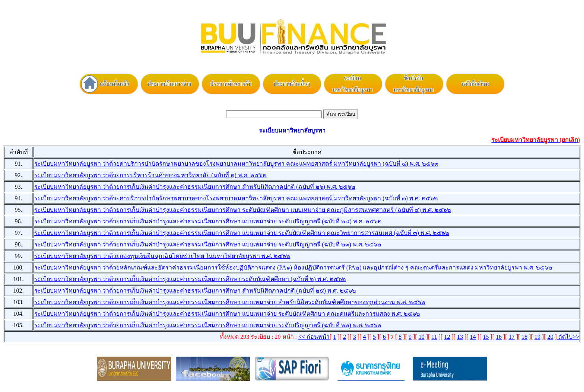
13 (460, 337)
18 (524, 337)
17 (512, 337)
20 (550, 337)
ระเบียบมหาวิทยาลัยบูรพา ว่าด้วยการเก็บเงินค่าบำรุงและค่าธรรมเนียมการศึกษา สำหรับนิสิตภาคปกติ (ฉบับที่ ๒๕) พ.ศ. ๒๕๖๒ (195, 291)
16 (499, 337)
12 (447, 337)
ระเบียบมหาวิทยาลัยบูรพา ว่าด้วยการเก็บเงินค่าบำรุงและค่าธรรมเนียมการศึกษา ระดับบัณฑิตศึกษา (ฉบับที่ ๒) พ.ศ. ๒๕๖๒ (190, 279)
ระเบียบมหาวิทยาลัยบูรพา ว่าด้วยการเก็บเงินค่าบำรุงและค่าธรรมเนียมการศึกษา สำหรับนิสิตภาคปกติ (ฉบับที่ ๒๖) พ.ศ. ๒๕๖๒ (195, 187)
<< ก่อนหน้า (314, 337)
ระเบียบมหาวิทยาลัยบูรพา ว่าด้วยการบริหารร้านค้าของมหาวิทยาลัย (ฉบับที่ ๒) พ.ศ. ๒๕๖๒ (150, 175)
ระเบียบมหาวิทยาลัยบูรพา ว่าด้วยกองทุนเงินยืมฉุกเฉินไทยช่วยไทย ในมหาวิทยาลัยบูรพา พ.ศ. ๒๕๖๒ (162, 256)
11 (434, 337)
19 (537, 337)
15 (486, 337)
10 (422, 337)
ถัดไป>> (568, 337)
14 (473, 337)
